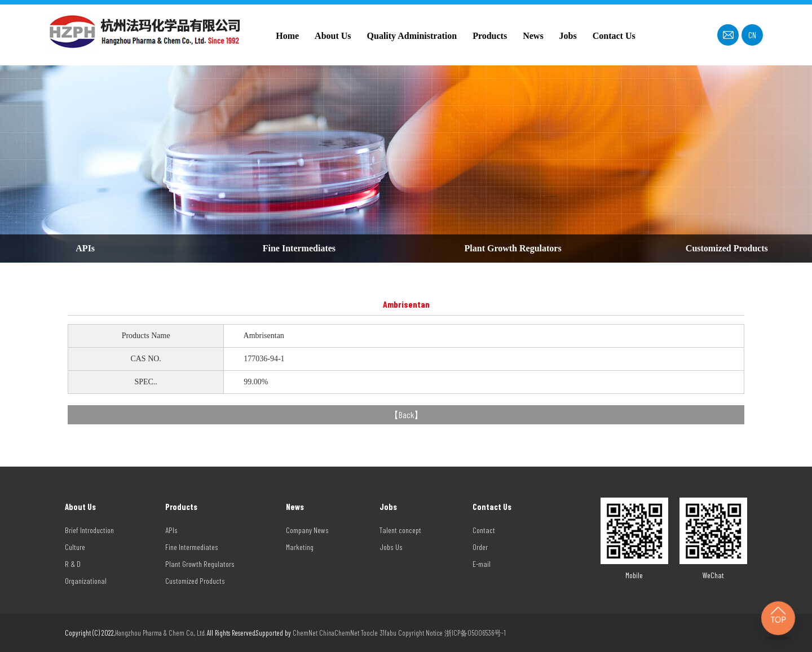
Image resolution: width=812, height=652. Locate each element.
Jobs (568, 36)
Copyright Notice (420, 633)
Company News (307, 530)
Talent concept (400, 530)
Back (406, 414)
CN (752, 35)
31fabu (388, 633)
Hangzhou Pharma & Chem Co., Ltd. (161, 633)
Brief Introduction (89, 530)
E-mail (482, 564)
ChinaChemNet (339, 633)
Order (480, 547)
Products (490, 36)
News (533, 36)
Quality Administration (412, 36)
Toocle (369, 633)
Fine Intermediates (299, 248)
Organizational (86, 581)
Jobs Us (391, 547)
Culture (75, 547)
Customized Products (727, 248)
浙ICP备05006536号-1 (475, 633)
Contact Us (614, 36)
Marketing (300, 547)
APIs (85, 248)
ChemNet (305, 633)
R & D (73, 564)
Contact (484, 530)
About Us (333, 36)
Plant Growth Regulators (513, 248)
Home (287, 36)
